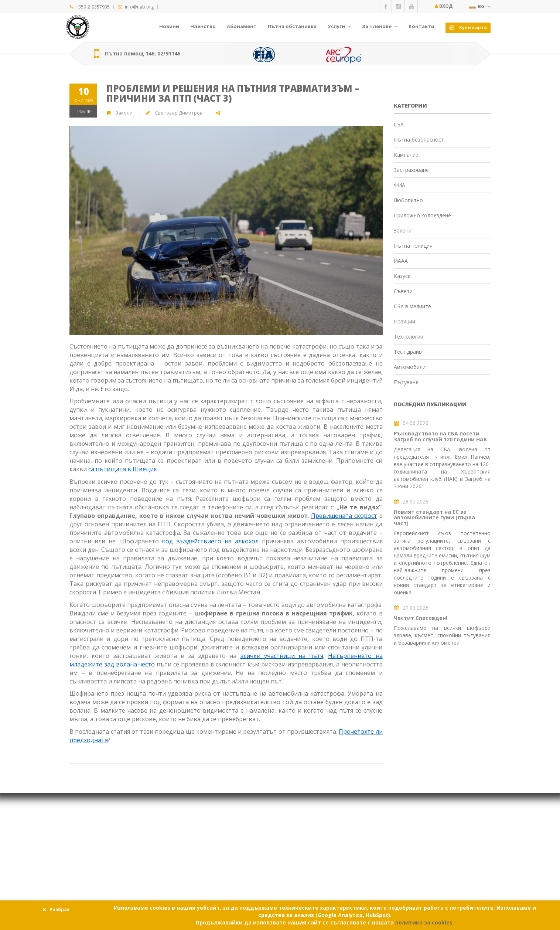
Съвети (403, 291)
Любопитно (408, 200)
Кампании (406, 155)
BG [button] (480, 6)
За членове (380, 26)
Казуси (402, 276)
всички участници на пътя (282, 656)
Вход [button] (443, 6)
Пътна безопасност (419, 140)
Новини (169, 26)
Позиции (404, 321)
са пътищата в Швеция (122, 469)
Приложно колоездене (422, 215)
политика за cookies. (425, 922)
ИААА (401, 261)
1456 (83, 111)
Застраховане (411, 170)
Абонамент (242, 26)
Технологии (409, 337)
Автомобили (410, 367)
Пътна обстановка (292, 26)
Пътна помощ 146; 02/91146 (143, 54)
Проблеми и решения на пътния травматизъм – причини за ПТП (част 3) (233, 93)
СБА (399, 124)
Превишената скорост (344, 516)
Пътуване (406, 382)
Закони (124, 113)
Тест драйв (408, 352)
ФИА (399, 185)
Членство (203, 26)
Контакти (421, 26)
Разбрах (56, 909)
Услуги (339, 26)
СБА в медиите (412, 306)
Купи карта (468, 28)
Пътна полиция (413, 246)
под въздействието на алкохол (210, 541)
